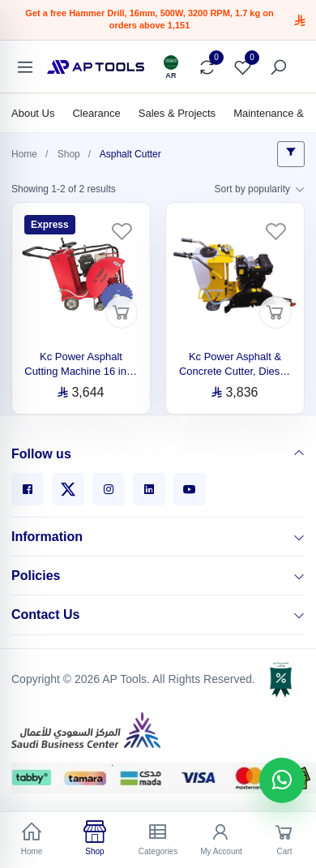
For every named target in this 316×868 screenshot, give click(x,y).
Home (24, 154)
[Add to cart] (122, 312)
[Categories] (25, 67)
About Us (33, 113)
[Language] (171, 67)
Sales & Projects (177, 113)
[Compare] (207, 67)
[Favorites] (242, 67)
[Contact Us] (299, 615)
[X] (68, 489)
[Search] (278, 67)
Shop (69, 154)
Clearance (96, 113)
